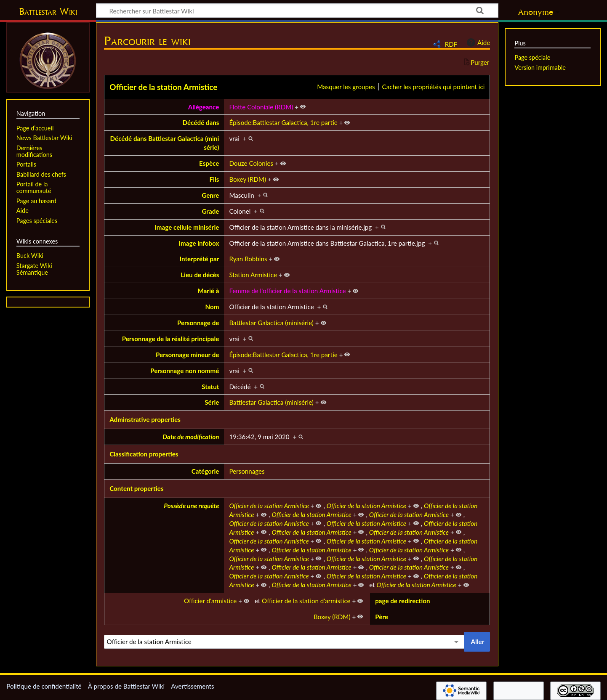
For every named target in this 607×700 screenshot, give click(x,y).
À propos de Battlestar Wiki (126, 686)
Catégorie (205, 471)
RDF (451, 44)
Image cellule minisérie (187, 227)
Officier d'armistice (210, 601)
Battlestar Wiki (48, 11)
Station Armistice (253, 275)
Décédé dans (201, 122)
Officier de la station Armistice (163, 87)
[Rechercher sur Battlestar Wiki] (297, 11)
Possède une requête (191, 506)
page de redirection (402, 601)
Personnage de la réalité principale (171, 339)
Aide (477, 42)
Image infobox (199, 243)
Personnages (247, 471)
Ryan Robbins (248, 259)
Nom (212, 307)
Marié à (208, 291)
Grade (210, 211)
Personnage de (198, 323)
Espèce (209, 163)
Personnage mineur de (187, 355)
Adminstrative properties (145, 419)
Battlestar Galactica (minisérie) (271, 323)
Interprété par (200, 259)
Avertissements (192, 686)
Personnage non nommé (185, 371)
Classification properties (144, 454)
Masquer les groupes (346, 87)
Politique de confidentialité (44, 686)
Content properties (136, 488)
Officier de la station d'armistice (306, 601)
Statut (210, 387)
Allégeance (204, 107)
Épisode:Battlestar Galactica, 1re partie (283, 122)
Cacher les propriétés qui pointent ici (434, 87)
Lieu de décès (200, 275)
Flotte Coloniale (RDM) (261, 107)
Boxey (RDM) (248, 179)
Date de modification (191, 437)
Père (382, 617)
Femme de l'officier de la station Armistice (287, 291)
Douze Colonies (251, 163)
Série (212, 402)
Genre (210, 195)
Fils (214, 179)
